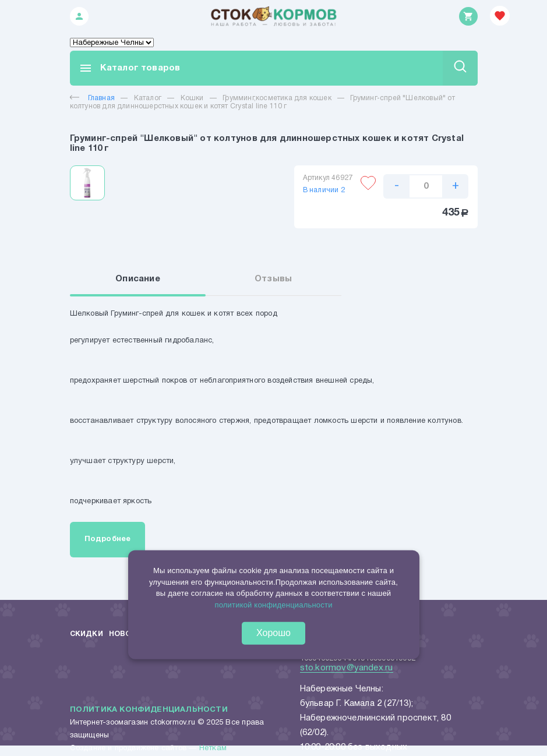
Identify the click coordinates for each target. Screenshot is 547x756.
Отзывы (274, 280)
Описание (142, 280)
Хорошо (273, 633)
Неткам (213, 750)
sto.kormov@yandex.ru (347, 669)
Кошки (192, 98)
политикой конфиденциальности (273, 605)
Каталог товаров (130, 68)
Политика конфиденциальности (149, 711)
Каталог (148, 98)
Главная (92, 98)
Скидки (87, 635)
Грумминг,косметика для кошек (277, 98)
